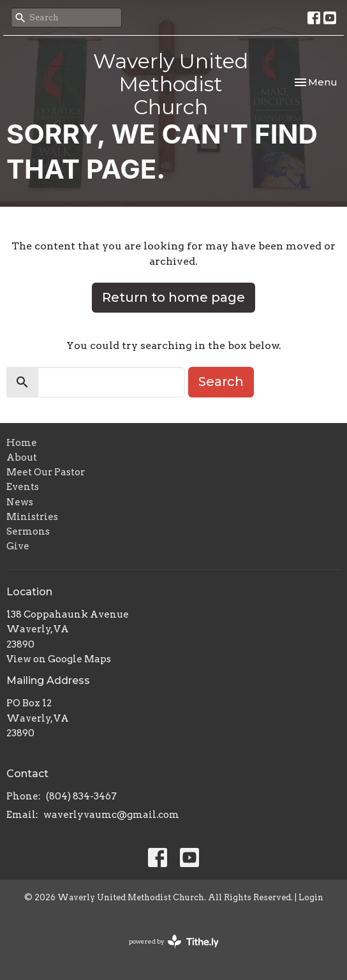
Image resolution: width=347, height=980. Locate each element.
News (20, 502)
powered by (174, 941)
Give (18, 546)
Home (22, 443)
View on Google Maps (59, 659)
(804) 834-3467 (81, 796)
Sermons (28, 531)
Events (23, 487)
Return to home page (173, 297)
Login (311, 897)
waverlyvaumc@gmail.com (111, 815)
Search (221, 382)
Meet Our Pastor (46, 472)
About (22, 457)
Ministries (32, 517)
